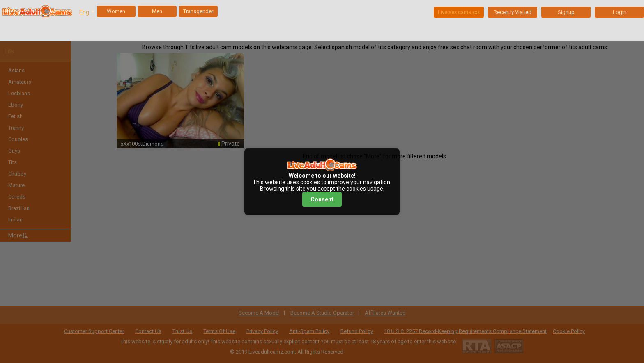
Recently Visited (513, 12)
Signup (566, 12)
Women (116, 11)
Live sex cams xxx (459, 12)
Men (157, 11)
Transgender (198, 11)
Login (620, 12)
